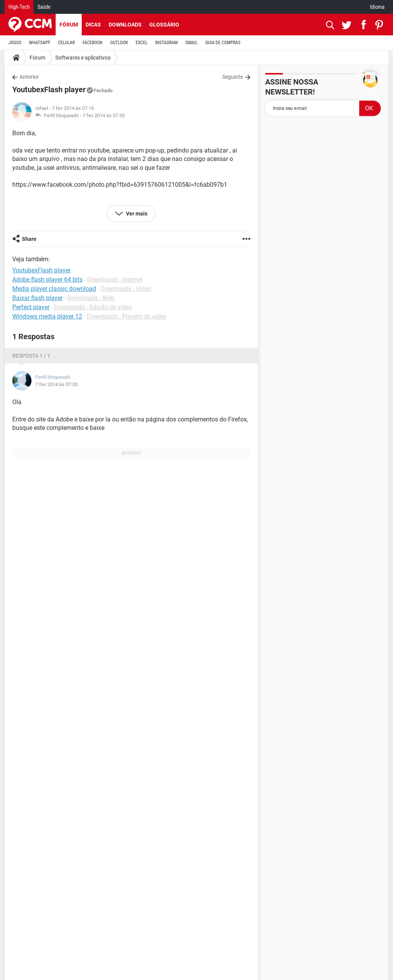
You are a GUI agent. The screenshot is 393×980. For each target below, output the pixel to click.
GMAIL (192, 43)
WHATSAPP (40, 43)
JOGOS (15, 43)
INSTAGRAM (166, 43)
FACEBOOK (92, 43)
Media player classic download (54, 289)
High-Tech (19, 7)
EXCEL (141, 43)
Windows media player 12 (47, 316)
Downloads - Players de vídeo (126, 316)
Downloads (125, 25)
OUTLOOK (119, 43)
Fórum (69, 25)
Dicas (93, 25)
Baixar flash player (37, 298)
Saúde (44, 7)
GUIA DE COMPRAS (223, 43)
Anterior (29, 77)
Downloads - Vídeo (126, 289)
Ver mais (136, 214)
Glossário (164, 25)
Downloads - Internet (115, 279)
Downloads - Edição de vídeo (93, 307)
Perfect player (31, 307)
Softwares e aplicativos (83, 58)
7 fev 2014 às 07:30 (104, 115)
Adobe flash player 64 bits (47, 279)
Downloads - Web (91, 298)
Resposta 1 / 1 (31, 356)
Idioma (377, 7)
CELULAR (66, 43)
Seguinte (233, 77)
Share (29, 239)
